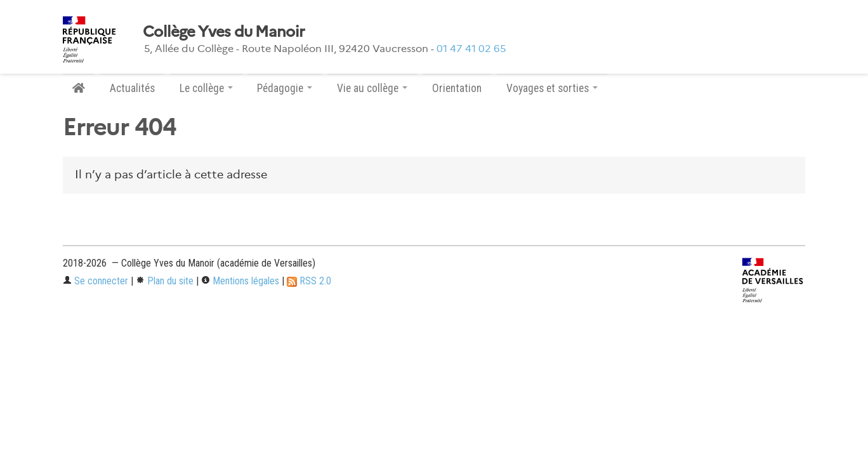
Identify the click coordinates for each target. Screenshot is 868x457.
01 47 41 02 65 (471, 49)
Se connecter (95, 281)
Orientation (457, 88)
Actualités (132, 88)
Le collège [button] (206, 88)
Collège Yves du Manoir (224, 32)
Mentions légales (240, 281)
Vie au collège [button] (372, 88)
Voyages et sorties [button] (552, 88)
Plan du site (165, 281)
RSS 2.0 (309, 281)
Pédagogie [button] (285, 88)
